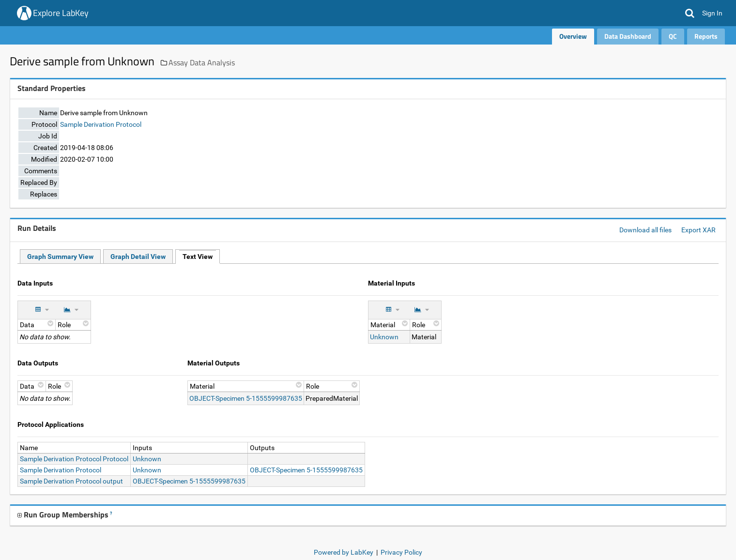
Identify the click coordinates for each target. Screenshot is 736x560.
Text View (198, 257)
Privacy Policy (401, 552)
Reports (706, 36)
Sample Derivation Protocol (101, 124)
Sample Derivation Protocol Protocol (74, 459)
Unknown (384, 337)
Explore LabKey (61, 13)
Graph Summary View (60, 257)
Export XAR (698, 230)
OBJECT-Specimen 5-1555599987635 (246, 398)
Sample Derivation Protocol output (71, 481)
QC (673, 36)
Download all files (645, 230)
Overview (573, 36)
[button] (690, 13)
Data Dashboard (628, 36)
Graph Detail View (138, 257)
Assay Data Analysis (202, 62)
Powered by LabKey (344, 552)
